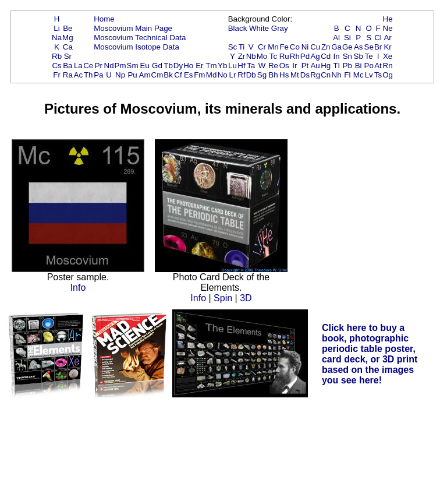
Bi (359, 66)
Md (212, 75)
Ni (305, 47)
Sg (262, 75)
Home (104, 19)
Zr (242, 56)
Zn (326, 47)
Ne (388, 28)
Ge (347, 47)
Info (78, 288)
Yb (222, 66)
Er (199, 66)
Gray (280, 28)
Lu (233, 66)
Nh (337, 75)
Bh (273, 75)
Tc (273, 56)
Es (189, 75)
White (259, 28)
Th (88, 75)
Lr (233, 75)
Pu (132, 75)
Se (369, 47)
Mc (359, 75)
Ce (88, 66)
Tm (211, 66)
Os (284, 66)
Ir (294, 66)
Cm (157, 75)
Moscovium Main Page (133, 28)
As (359, 47)
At (378, 66)
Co (295, 47)
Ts (378, 75)
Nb (251, 56)
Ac (79, 75)
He (388, 19)
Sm (133, 66)
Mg (68, 38)
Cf (178, 75)
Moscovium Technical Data (140, 38)
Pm (120, 66)
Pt (305, 66)
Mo (262, 56)
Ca (68, 47)
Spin (223, 298)
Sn (347, 56)
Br (378, 47)
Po (369, 66)
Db (251, 75)
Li (56, 28)
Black (238, 28)
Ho (188, 66)
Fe (284, 47)
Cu (315, 47)
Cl (378, 38)
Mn (273, 47)
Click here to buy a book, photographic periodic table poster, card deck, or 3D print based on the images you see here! (370, 354)
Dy (178, 66)
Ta (251, 66)
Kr (387, 47)
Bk (168, 75)
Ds (305, 75)
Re (273, 66)
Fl (347, 75)
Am (145, 75)
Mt (295, 75)
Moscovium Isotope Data (136, 47)
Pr (99, 66)
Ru (284, 56)
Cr (262, 47)
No (223, 75)
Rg (315, 75)
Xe (388, 56)
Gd (157, 66)
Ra (68, 75)
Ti (242, 47)
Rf (241, 75)
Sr (68, 56)
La (78, 66)
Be (68, 28)
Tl (337, 66)
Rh (295, 56)
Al (336, 38)
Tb (168, 66)
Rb (57, 56)
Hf (241, 66)
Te (369, 56)
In (337, 56)
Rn (388, 66)
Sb (359, 56)
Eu (144, 66)
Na (57, 38)
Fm (199, 75)
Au (315, 66)
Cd (326, 56)
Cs (56, 66)
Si (347, 38)
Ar (387, 38)
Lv (369, 75)
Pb (347, 66)
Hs (284, 75)
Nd (109, 66)
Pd (305, 56)
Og (388, 75)
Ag (315, 56)
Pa (98, 75)
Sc (233, 47)
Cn (326, 75)
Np (120, 75)
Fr (57, 75)
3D (246, 298)
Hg (326, 66)
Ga (336, 47)
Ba (68, 66)
